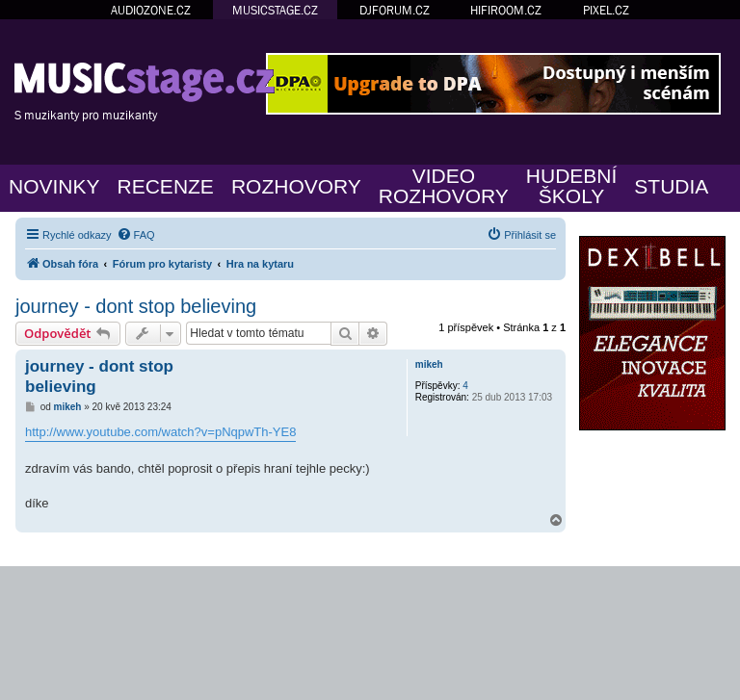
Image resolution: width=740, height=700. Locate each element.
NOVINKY (54, 186)
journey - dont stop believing (136, 306)
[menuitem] (136, 235)
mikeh (429, 364)
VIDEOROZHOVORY (444, 186)
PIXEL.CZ (606, 10)
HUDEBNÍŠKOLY (572, 186)
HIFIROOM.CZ (506, 10)
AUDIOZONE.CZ (151, 10)
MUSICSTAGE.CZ (275, 10)
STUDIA (671, 186)
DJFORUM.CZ (395, 10)
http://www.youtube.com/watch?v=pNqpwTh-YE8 (160, 432)
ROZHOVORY (296, 186)
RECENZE (166, 186)
